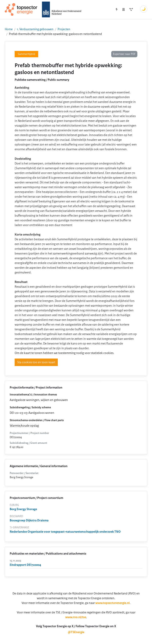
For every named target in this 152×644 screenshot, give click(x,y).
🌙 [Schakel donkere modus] (144, 9)
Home (9, 29)
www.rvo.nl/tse (76, 617)
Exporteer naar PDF (124, 54)
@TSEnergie (76, 632)
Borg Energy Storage (23, 509)
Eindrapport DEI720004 (25, 565)
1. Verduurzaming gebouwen (35, 29)
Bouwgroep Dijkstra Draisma (29, 520)
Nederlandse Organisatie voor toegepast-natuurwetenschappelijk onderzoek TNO (65, 532)
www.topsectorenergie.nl (113, 603)
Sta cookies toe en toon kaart (36, 362)
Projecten (64, 29)
